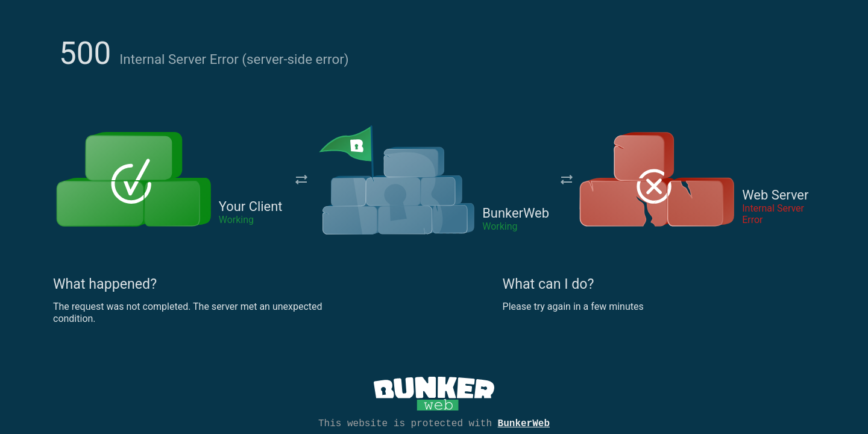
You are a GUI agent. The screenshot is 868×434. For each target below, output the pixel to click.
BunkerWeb (524, 423)
